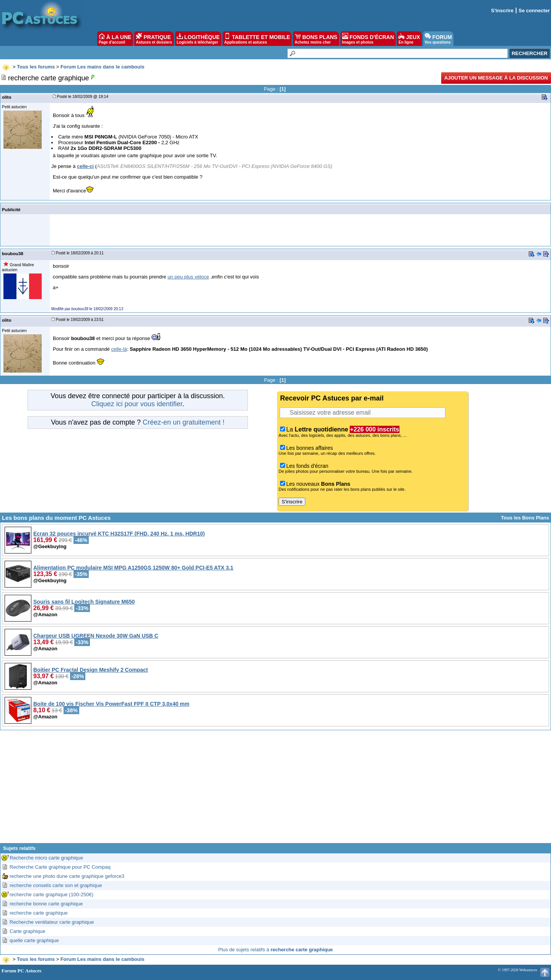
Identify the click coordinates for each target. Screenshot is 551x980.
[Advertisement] (275, 790)
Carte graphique (27, 931)
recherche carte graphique (39, 913)
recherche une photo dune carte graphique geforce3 (67, 876)
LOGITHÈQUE (198, 39)
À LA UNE (115, 39)
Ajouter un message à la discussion (496, 78)
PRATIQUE (154, 39)
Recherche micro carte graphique (46, 858)
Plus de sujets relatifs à (275, 950)
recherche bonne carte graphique (46, 904)
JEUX (409, 39)
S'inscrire (502, 11)
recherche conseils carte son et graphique (56, 885)
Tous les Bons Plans (525, 518)
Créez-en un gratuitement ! (184, 422)
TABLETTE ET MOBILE (257, 39)
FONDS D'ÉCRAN (368, 39)
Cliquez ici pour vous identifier (137, 404)
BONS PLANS (316, 39)
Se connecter (534, 11)
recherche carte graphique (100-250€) (51, 895)
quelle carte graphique (34, 940)
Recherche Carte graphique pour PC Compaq (60, 867)
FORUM (438, 39)
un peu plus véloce (188, 277)
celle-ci (85, 166)
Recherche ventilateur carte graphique (52, 922)
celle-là (119, 349)
